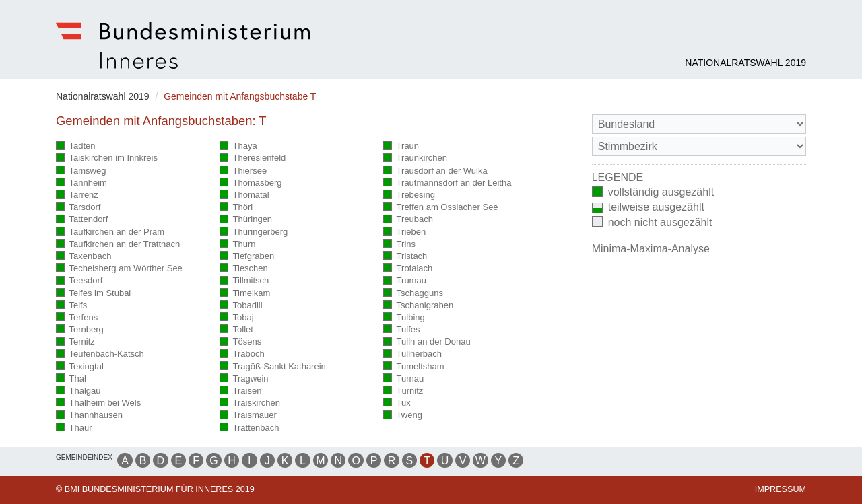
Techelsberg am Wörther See (119, 269)
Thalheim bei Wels (98, 403)
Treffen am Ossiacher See (441, 208)
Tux (397, 403)
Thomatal (244, 195)
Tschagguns (413, 294)
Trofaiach (408, 269)
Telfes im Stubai (93, 294)
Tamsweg (81, 171)
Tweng (403, 416)
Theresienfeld (253, 158)
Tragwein (244, 379)
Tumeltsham (414, 367)
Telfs (71, 306)
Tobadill (241, 306)
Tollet (236, 330)
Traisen (240, 391)
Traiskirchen (250, 403)
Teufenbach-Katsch (100, 354)
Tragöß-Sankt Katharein (273, 367)
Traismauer (248, 416)
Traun (401, 146)
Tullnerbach (412, 354)
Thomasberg (251, 183)
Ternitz (75, 342)
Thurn (237, 245)
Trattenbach (249, 428)
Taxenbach (84, 257)
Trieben (404, 232)
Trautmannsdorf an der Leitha (447, 183)
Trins (399, 245)
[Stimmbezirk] (699, 146)
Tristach (405, 257)
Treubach (408, 220)
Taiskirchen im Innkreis (107, 158)
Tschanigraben (418, 306)
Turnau (403, 379)
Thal (71, 379)
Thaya (238, 146)
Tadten (76, 146)
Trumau (405, 281)
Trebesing (409, 195)
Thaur (74, 428)
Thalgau (78, 391)
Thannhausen (89, 416)
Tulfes (401, 330)
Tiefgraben (247, 257)
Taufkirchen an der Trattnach (118, 245)
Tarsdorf (78, 208)
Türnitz (403, 391)
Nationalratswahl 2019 (745, 63)
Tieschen (244, 269)
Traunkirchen (415, 158)
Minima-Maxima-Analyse (651, 249)
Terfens (77, 318)
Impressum (781, 489)
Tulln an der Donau (427, 342)
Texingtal (80, 367)
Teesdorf (79, 281)
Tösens (240, 342)
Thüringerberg (254, 232)
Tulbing (404, 318)
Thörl (236, 208)
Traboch (242, 354)
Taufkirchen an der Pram (110, 232)
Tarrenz (77, 195)
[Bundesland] (699, 124)
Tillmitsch (244, 281)
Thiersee (243, 171)
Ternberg (80, 330)
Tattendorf (82, 220)
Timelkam (245, 294)
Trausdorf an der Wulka (435, 171)
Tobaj (237, 318)
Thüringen (246, 220)
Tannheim (81, 183)
